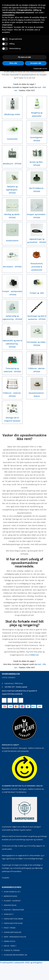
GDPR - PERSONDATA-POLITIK (15, 937)
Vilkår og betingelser (34, 963)
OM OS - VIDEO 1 (10, 946)
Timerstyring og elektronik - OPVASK (12, 370)
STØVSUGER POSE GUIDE (13, 923)
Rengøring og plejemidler (37, 114)
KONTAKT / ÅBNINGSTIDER (14, 910)
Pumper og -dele (37, 293)
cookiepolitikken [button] (8, 15)
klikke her (35, 655)
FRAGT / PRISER (10, 928)
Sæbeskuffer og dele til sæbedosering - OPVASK (12, 344)
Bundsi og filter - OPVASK (37, 164)
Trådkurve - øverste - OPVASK (37, 370)
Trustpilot (6, 878)
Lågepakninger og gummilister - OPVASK (37, 241)
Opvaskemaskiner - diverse (37, 395)
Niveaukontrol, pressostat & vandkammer (37, 267)
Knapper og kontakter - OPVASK (37, 216)
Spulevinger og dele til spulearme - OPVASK (37, 318)
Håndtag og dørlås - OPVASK (12, 216)
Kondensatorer (12, 241)
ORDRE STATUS (9, 941)
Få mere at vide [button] (24, 57)
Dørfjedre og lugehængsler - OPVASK (12, 190)
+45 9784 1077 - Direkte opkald (16, 687)
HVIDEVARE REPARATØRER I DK (15, 955)
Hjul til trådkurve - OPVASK (37, 190)
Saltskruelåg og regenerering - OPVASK (12, 318)
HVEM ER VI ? (9, 914)
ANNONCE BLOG (10, 905)
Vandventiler (12, 139)
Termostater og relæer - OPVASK (37, 344)
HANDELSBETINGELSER (13, 932)
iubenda (45, 69)
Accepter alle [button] (36, 63)
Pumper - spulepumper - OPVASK (12, 293)
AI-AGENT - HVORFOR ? (12, 901)
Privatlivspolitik (6, 963)
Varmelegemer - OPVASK (37, 139)
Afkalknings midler (12, 114)
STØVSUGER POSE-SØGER (13, 919)
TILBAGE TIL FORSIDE (12, 950)
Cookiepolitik (19, 963)
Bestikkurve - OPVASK (12, 164)
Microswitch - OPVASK (12, 267)
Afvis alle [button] (13, 63)
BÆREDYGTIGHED (10, 896)
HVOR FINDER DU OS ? (12, 892)
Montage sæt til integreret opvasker (12, 419)
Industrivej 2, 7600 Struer (14, 683)
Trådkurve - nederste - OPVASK (12, 395)
